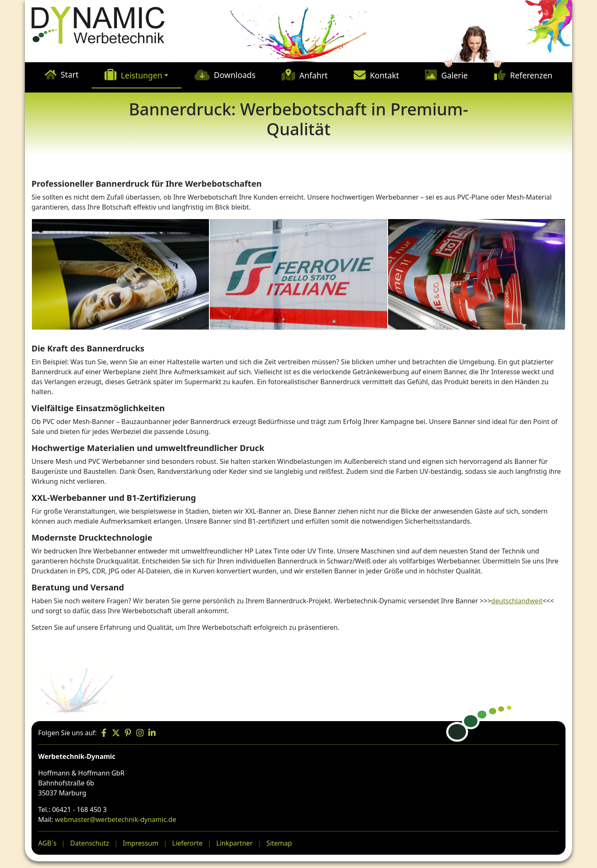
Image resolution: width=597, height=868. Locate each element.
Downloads (235, 75)
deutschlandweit (517, 601)
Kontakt (384, 75)
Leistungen (141, 75)
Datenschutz (90, 843)
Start (69, 74)
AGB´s (47, 843)
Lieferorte (187, 843)
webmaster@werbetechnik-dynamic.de (115, 819)
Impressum (141, 843)
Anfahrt (313, 75)
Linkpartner (235, 843)
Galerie (454, 75)
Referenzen (531, 75)
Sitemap (279, 843)
